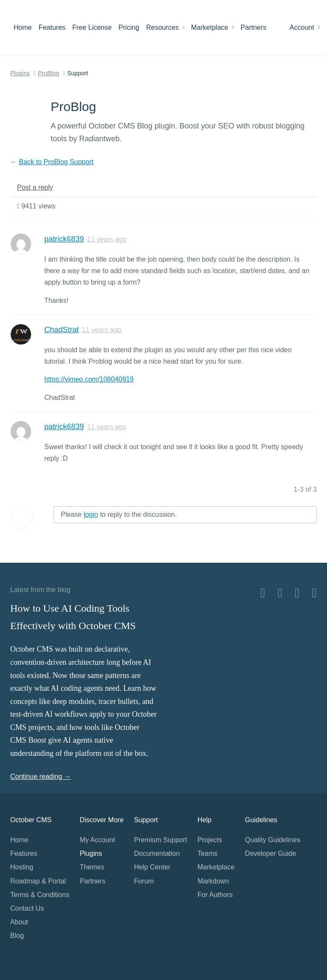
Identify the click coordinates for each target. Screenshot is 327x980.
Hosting (22, 867)
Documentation (157, 853)
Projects (210, 840)
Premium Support (161, 840)
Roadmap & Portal (38, 881)
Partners (253, 27)
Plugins (20, 73)
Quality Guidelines (272, 840)
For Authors (215, 895)
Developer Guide (270, 853)
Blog (17, 936)
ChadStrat (62, 330)
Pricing (129, 27)
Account (305, 27)
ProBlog (49, 73)
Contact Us (27, 908)
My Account (97, 840)
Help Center (152, 867)
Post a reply (35, 187)
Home (23, 27)
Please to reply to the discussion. (119, 514)
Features (52, 27)
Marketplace (212, 27)
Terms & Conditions (40, 895)
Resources (165, 27)
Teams (208, 853)
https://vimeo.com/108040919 (89, 379)
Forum (144, 881)
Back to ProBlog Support (56, 162)
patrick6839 (64, 239)
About (19, 922)
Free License (92, 27)
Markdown (213, 881)
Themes (92, 867)
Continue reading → (40, 776)
